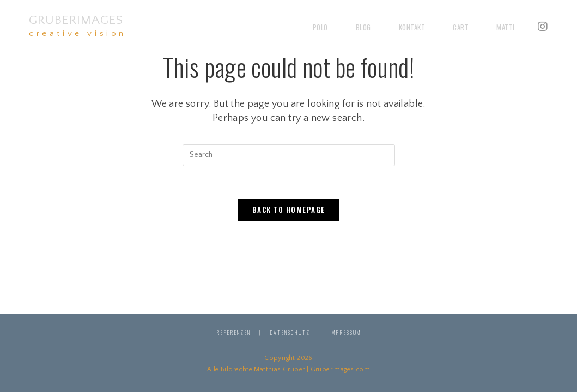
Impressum (345, 332)
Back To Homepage (289, 210)
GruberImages (78, 26)
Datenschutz (290, 332)
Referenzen (233, 332)
